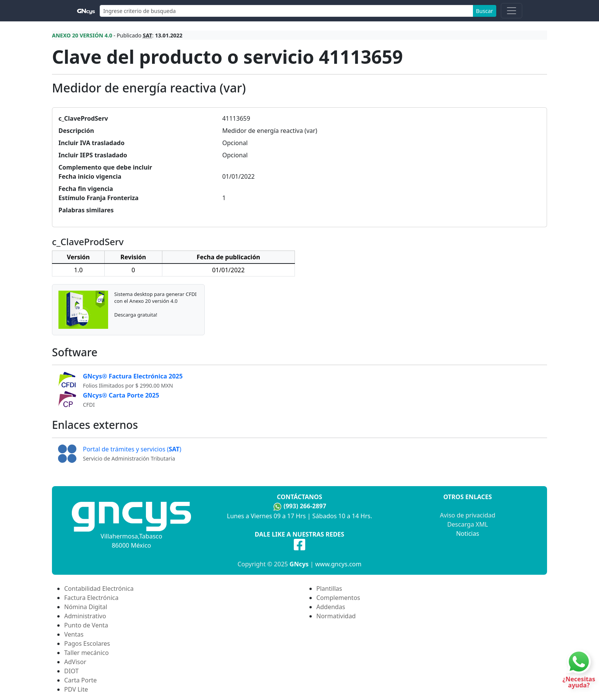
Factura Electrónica (91, 598)
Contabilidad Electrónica (99, 588)
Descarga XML (468, 524)
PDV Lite (76, 689)
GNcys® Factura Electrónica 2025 (133, 376)
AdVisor (75, 662)
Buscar (485, 11)
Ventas (74, 634)
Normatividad (336, 616)
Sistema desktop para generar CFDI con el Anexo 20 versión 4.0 (155, 297)
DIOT (71, 671)
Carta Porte (80, 680)
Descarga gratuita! (136, 315)
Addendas (331, 607)
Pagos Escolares (87, 643)
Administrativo (85, 616)
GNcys (299, 564)
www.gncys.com (338, 564)
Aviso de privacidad (467, 515)
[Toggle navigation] (512, 11)
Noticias (468, 533)
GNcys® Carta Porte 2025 (121, 395)
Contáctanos (299, 497)
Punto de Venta (86, 625)
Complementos (338, 598)
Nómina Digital (86, 607)
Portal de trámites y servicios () (132, 449)
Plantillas (329, 588)
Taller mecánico (87, 653)
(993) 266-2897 (305, 506)
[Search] (287, 11)
